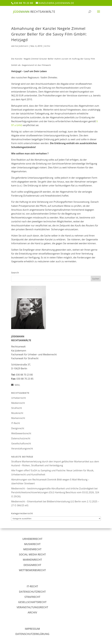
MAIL (17, 385)
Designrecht (18, 428)
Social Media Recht (32, 554)
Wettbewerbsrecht (21, 433)
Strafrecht (16, 408)
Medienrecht (18, 403)
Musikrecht (17, 413)
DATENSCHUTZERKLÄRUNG (32, 634)
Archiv (47, 46)
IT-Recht (15, 423)
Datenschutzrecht (21, 438)
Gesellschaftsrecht (21, 443)
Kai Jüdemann (22, 46)
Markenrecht (18, 418)
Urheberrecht (18, 398)
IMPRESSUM (32, 629)
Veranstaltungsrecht (22, 449)
